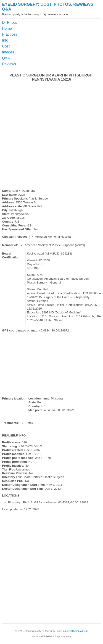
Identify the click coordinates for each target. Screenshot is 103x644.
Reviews (9, 64)
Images (8, 52)
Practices (10, 34)
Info (5, 40)
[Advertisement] (80, 31)
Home (7, 28)
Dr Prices (10, 22)
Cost (6, 46)
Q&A (6, 58)
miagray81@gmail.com (75, 631)
